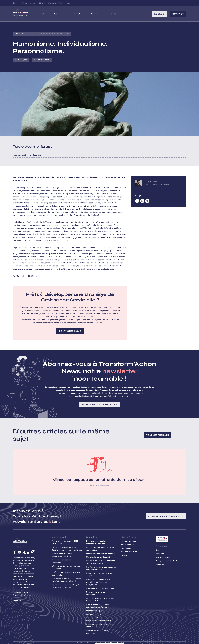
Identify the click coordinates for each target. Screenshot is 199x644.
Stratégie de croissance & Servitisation (62, 561)
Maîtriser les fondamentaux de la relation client (100, 549)
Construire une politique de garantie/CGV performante (98, 606)
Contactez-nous (70, 331)
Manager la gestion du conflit (98, 557)
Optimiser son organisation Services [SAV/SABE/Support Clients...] (67, 580)
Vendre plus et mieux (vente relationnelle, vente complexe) (99, 619)
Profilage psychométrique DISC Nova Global (65, 542)
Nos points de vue (128, 541)
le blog (159, 14)
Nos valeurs (126, 548)
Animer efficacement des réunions (100, 553)
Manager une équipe (95, 611)
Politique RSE (161, 564)
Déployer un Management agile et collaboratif (66, 567)
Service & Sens (20, 34)
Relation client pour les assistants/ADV (96, 593)
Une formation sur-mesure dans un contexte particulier (101, 568)
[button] (43, 14)
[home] (24, 14)
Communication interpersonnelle (100, 588)
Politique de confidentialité (167, 561)
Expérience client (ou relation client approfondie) (66, 574)
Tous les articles (158, 435)
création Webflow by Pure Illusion (109, 643)
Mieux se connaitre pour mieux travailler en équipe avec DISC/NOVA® (99, 582)
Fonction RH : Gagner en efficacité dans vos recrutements (101, 562)
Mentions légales (163, 557)
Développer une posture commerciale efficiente (96, 542)
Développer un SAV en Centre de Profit (100, 625)
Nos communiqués (129, 552)
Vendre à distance (94, 614)
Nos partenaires (128, 545)
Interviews (160, 554)
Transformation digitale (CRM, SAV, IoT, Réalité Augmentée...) (66, 586)
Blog (31, 34)
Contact (178, 14)
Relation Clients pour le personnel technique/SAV (100, 600)
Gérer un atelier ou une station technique (99, 632)
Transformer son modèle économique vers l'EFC (62, 555)
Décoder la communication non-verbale (100, 575)
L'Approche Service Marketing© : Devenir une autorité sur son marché (67, 549)
